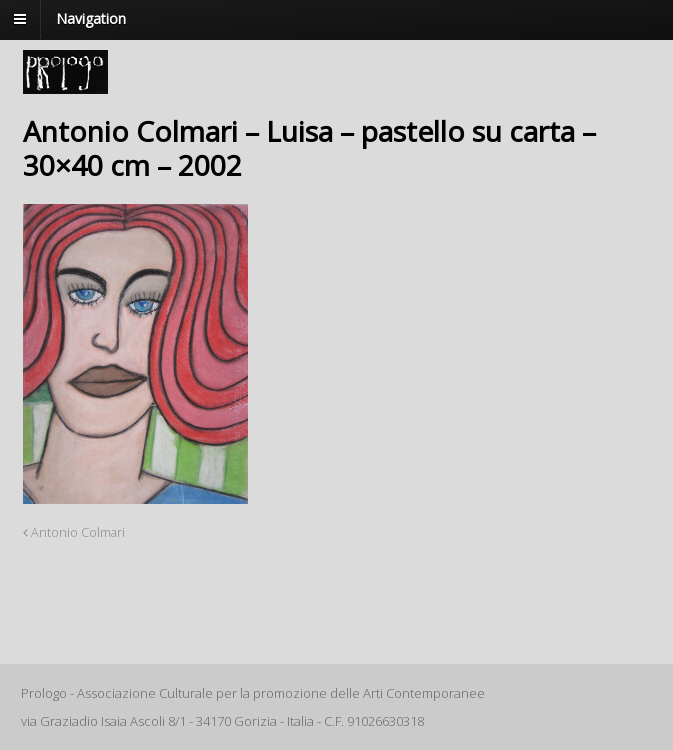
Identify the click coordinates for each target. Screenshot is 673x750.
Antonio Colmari (74, 532)
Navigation (91, 18)
